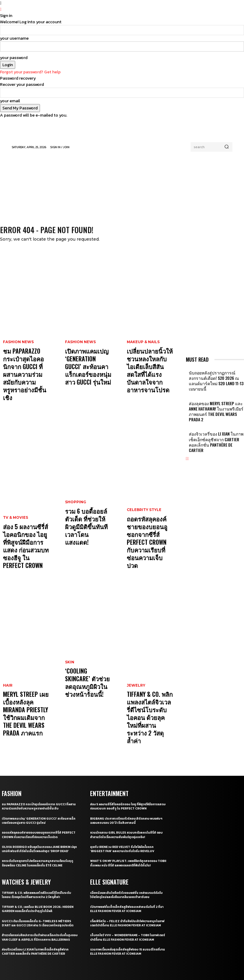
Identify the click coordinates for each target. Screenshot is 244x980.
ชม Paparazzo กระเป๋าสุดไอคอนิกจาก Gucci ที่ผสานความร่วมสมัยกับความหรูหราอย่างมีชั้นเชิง (25, 362)
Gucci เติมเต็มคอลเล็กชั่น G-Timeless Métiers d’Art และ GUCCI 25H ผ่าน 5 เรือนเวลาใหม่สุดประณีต (39, 856)
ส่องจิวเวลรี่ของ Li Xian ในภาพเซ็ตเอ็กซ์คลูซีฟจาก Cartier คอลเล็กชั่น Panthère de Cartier (214, 421)
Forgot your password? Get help (30, 72)
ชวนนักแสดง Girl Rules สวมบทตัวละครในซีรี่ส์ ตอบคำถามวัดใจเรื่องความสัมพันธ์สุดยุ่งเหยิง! (126, 761)
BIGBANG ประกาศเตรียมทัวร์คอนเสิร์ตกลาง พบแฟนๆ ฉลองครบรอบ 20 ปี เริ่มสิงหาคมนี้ (125, 747)
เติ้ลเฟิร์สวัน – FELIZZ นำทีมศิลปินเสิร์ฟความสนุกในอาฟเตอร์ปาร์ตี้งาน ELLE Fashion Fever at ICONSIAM (128, 852)
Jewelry (135, 635)
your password (14, 58)
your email (10, 101)
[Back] (1, 9)
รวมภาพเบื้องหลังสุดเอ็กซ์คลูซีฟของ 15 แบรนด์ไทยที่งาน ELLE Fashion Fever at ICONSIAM (128, 886)
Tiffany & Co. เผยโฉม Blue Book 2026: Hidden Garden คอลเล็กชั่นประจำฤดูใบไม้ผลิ (36, 839)
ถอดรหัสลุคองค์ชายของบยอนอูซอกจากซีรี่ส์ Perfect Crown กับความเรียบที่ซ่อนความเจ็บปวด (150, 505)
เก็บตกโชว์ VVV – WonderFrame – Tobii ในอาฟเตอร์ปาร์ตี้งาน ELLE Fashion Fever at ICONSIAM (128, 870)
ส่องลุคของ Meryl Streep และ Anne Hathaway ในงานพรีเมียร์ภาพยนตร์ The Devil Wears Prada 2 (214, 400)
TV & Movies (15, 492)
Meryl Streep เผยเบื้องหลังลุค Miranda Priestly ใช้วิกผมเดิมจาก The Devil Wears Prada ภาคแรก (24, 658)
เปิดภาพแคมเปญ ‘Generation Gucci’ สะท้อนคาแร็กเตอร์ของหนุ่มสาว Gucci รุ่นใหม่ (86, 359)
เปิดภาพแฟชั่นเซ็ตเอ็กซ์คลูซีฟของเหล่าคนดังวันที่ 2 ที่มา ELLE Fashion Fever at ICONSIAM (126, 835)
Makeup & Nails (142, 344)
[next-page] (188, 434)
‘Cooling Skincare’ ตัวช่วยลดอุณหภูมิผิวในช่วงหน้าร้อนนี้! (87, 636)
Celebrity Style (143, 487)
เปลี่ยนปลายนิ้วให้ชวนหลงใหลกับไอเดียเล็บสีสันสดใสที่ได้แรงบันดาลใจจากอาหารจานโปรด (150, 359)
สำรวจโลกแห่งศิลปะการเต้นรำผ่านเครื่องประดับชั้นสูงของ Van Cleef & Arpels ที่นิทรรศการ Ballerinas (38, 874)
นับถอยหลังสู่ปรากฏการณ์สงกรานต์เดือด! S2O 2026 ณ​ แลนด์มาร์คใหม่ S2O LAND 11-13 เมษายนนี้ (214, 378)
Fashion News (17, 344)
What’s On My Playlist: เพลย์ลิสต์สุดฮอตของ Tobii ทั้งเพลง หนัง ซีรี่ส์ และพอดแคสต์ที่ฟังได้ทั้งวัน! (128, 790)
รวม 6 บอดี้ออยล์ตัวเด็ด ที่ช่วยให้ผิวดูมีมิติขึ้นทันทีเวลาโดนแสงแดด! (88, 499)
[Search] (227, 147)
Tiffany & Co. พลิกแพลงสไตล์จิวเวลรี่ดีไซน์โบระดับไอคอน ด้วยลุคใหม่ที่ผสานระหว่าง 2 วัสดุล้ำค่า (149, 653)
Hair (7, 640)
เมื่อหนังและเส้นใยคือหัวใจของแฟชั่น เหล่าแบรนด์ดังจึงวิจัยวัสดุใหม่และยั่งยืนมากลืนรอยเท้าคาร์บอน (127, 821)
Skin (69, 624)
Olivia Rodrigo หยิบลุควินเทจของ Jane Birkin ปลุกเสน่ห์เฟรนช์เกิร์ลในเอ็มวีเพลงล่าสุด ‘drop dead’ (39, 778)
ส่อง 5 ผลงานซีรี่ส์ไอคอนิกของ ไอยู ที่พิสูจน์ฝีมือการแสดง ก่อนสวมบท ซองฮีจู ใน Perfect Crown (24, 510)
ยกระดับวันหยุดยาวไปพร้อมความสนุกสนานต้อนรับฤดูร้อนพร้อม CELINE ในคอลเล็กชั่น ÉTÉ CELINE (39, 794)
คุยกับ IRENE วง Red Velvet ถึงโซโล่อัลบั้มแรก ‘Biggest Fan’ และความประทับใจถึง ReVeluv (125, 775)
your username (14, 38)
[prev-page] (187, 434)
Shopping (75, 487)
